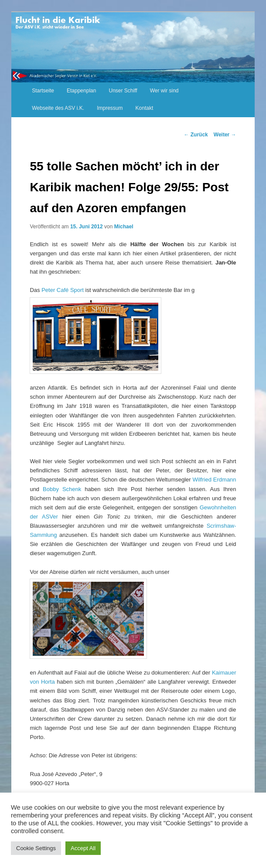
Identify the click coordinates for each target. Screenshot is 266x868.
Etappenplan (81, 91)
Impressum (110, 108)
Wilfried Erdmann (215, 480)
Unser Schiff (123, 91)
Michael (124, 227)
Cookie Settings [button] (36, 848)
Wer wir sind (164, 91)
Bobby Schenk (62, 489)
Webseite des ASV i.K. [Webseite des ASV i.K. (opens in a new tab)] (58, 108)
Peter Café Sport (63, 290)
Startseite (43, 91)
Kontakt (145, 108)
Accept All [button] (83, 848)
